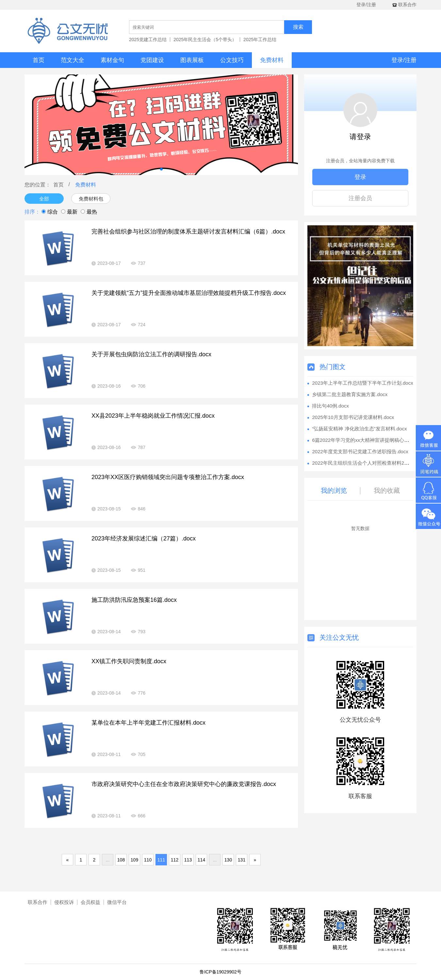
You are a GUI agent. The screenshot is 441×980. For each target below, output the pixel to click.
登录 (360, 177)
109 (134, 860)
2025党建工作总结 (148, 40)
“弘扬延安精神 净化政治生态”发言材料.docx (359, 429)
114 (201, 860)
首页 (39, 60)
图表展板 (192, 60)
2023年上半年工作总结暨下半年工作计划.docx (362, 383)
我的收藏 (387, 490)
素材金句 (112, 60)
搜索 (298, 27)
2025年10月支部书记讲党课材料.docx (353, 417)
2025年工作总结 (260, 40)
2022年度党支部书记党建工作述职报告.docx (360, 451)
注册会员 (360, 198)
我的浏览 (334, 490)
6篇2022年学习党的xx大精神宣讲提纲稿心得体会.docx (371, 440)
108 (121, 860)
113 (188, 860)
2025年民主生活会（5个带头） (205, 40)
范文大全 (73, 60)
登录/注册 (366, 5)
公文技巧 (232, 60)
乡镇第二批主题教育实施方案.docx (350, 394)
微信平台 (117, 902)
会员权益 (90, 902)
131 (242, 860)
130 (228, 860)
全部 (44, 199)
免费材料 (272, 60)
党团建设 (152, 60)
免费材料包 (91, 199)
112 (175, 860)
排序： (32, 212)
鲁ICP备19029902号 (220, 972)
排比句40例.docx (330, 406)
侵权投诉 (64, 902)
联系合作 (38, 902)
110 (148, 860)
